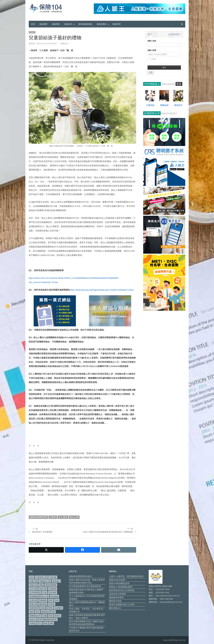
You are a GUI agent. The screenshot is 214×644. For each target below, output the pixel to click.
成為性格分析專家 (117, 594)
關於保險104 (115, 608)
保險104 (64, 43)
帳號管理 (117, 24)
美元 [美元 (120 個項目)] (53, 612)
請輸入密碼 (152, 50)
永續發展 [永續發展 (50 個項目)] (58, 608)
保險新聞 (43, 24)
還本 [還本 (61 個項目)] (41, 620)
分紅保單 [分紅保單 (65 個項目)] (53, 593)
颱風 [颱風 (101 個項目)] (45, 623)
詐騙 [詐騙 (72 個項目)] (45, 616)
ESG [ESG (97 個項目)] (32, 577)
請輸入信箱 (152, 41)
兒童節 (53, 517)
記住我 (152, 59)
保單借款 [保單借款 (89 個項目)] (56, 581)
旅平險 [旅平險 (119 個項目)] (50, 608)
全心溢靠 (63, 517)
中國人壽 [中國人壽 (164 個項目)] (33, 581)
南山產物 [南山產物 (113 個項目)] (54, 597)
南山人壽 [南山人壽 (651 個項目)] (45, 597)
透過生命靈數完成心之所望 (122, 604)
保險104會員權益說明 (119, 583)
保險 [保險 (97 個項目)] (41, 585)
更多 (179, 84)
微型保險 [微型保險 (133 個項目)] (43, 604)
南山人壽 (74, 517)
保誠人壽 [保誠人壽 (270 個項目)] (33, 585)
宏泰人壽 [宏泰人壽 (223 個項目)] (33, 604)
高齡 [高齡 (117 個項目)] (51, 623)
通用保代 (178, 105)
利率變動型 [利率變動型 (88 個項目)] (34, 597)
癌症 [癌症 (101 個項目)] (37, 612)
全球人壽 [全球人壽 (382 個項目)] (43, 589)
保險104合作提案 (117, 580)
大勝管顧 (150, 105)
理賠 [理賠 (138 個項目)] (32, 612)
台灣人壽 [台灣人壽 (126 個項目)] (33, 600)
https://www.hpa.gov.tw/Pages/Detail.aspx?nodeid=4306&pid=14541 (102, 290)
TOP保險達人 (152, 84)
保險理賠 (56, 24)
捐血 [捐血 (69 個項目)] (43, 608)
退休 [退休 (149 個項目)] (51, 616)
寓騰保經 (164, 105)
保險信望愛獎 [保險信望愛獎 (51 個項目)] (51, 585)
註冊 (151, 72)
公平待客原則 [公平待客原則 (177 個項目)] (35, 593)
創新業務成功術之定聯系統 (122, 590)
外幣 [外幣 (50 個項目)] (51, 600)
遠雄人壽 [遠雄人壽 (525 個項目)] (33, 620)
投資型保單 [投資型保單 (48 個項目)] (34, 608)
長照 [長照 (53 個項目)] (55, 620)
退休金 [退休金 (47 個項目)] (58, 616)
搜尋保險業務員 (85, 24)
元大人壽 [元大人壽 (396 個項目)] (33, 589)
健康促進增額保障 (38, 517)
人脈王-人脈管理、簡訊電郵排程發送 (126, 576)
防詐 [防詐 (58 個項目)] (39, 623)
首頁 (33, 24)
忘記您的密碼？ (175, 34)
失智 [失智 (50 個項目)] (57, 600)
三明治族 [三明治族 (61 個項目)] (53, 577)
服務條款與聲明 (116, 597)
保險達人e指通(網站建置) (121, 587)
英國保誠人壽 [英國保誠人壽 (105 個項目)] (35, 616)
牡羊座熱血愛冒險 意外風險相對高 (85, 586)
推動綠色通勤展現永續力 (81, 576)
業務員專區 (102, 24)
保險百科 (68, 24)
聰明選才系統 (115, 601)
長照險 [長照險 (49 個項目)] (32, 623)
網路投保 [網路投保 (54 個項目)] (45, 612)
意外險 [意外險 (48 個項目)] (52, 604)
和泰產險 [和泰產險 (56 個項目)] (43, 600)
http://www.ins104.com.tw (167, 596)
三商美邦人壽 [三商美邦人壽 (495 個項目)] (41, 577)
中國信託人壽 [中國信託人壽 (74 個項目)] (45, 581)
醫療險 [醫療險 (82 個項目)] (48, 620)
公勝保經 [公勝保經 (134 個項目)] (53, 589)
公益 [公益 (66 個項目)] (45, 593)
